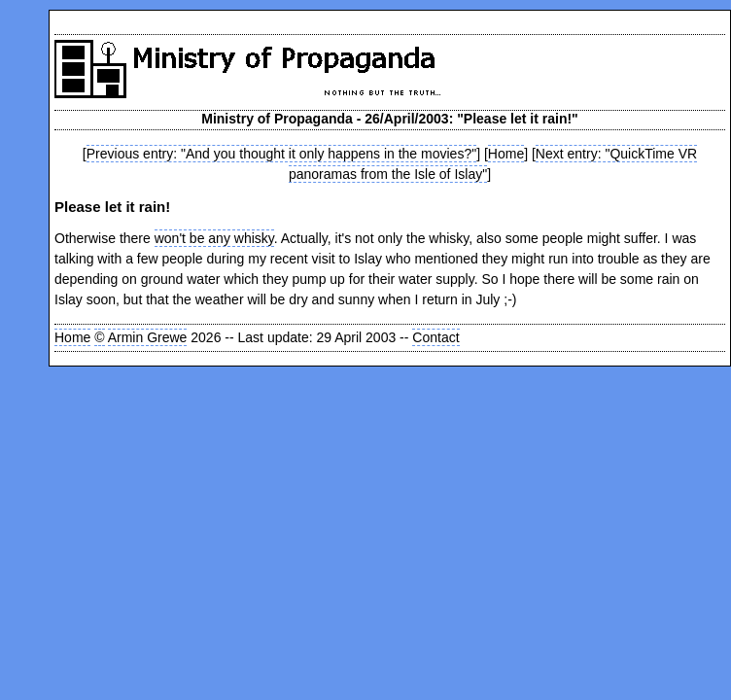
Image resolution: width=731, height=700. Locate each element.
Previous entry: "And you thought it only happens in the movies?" (281, 154)
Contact (435, 337)
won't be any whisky (214, 238)
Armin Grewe (148, 337)
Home (506, 154)
